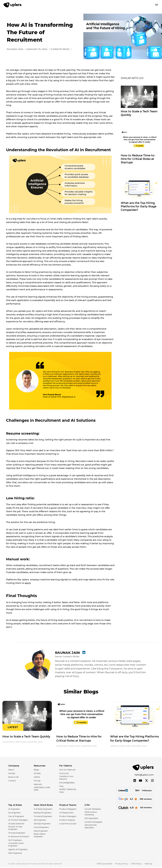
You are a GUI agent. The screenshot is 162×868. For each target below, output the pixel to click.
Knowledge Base (67, 783)
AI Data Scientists (16, 824)
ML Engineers (14, 813)
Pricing (37, 781)
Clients (37, 778)
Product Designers (68, 810)
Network (38, 785)
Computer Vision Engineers (16, 845)
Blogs (36, 770)
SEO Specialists (91, 819)
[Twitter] (147, 782)
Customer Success (68, 824)
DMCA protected (104, 864)
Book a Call (13, 778)
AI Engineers (14, 810)
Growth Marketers (93, 810)
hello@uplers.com (144, 776)
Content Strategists (93, 823)
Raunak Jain (70, 652)
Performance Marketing (91, 814)
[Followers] (135, 792)
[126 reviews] (135, 809)
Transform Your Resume (66, 778)
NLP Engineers (15, 841)
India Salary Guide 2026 (42, 789)
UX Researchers (66, 813)
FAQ (61, 787)
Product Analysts (67, 821)
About (11, 770)
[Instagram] (152, 782)
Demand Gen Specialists (91, 827)
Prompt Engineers (17, 834)
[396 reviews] (135, 800)
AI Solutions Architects (19, 837)
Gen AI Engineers (16, 817)
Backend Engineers (43, 813)
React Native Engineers (40, 836)
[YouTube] (140, 782)
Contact (12, 781)
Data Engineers (41, 831)
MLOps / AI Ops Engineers (15, 829)
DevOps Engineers (42, 824)
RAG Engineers (15, 854)
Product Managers (68, 817)
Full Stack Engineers (43, 810)
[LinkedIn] (135, 782)
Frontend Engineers (43, 817)
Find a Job (64, 774)
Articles (12, 774)
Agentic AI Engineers (18, 850)
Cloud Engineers (41, 828)
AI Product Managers (18, 821)
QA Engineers (40, 821)
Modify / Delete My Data (68, 791)
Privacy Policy (122, 864)
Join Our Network (67, 770)
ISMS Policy (136, 864)
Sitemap (148, 864)
